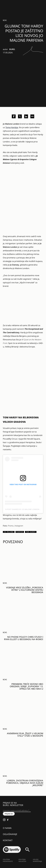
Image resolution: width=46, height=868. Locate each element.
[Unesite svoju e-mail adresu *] (17, 811)
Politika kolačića (22, 860)
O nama (7, 828)
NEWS (5, 20)
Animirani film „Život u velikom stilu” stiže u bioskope (25, 735)
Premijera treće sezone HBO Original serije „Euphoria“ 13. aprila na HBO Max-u (26, 686)
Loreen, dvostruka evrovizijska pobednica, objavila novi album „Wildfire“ (25, 783)
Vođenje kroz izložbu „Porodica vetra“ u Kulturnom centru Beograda (25, 590)
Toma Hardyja (12, 127)
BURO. (12, 49)
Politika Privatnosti (8, 860)
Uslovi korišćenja (37, 860)
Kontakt (8, 840)
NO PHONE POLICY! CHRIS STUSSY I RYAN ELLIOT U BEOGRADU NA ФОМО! (24, 638)
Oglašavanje (10, 834)
